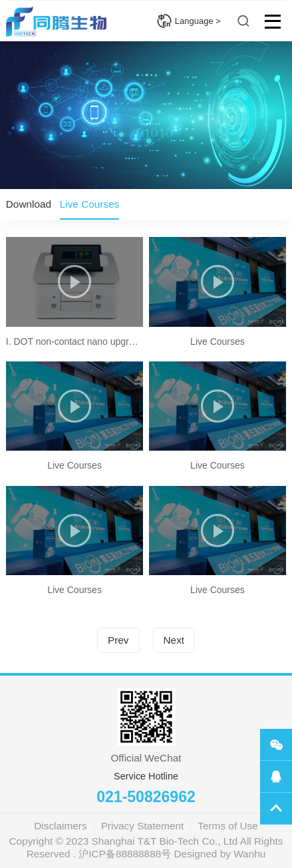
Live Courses (90, 204)
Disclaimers (60, 826)
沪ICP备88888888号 (125, 854)
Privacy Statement (143, 826)
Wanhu (249, 854)
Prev (118, 640)
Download (29, 204)
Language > (189, 21)
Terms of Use (227, 826)
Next (174, 640)
